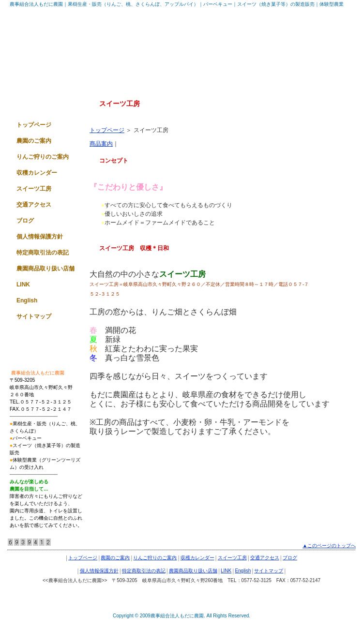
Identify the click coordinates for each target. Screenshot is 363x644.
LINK (23, 285)
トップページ (107, 130)
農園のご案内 (34, 141)
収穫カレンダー (37, 173)
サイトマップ (34, 316)
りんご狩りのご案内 (43, 157)
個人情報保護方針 (40, 237)
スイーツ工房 (34, 189)
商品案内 (101, 144)
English (27, 300)
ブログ (25, 221)
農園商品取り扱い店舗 (45, 269)
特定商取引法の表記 (43, 253)
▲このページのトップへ (329, 546)
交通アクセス (34, 205)
